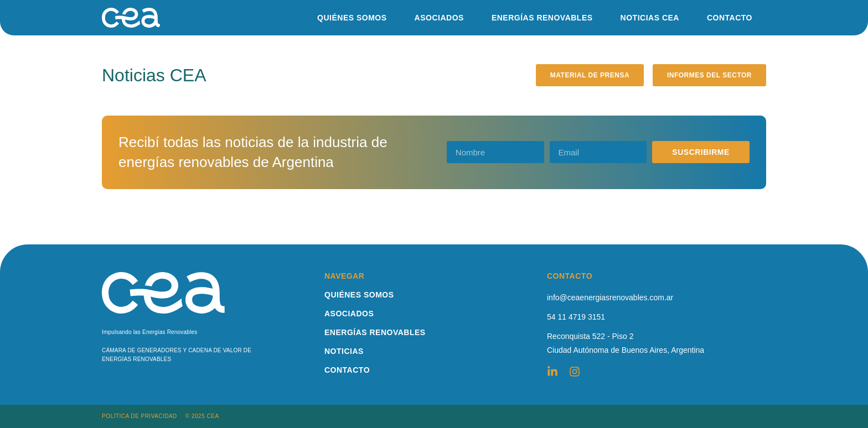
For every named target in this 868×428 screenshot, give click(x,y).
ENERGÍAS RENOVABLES (542, 18)
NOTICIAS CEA (650, 18)
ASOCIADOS (439, 18)
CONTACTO (730, 18)
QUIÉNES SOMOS (352, 18)
